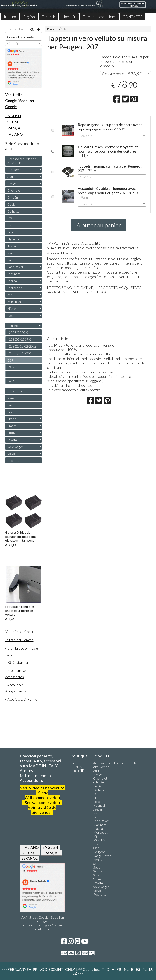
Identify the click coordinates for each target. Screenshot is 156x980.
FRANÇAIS (51, 853)
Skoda (12, 419)
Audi (10, 177)
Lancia (12, 260)
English (29, 17)
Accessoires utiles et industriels (22, 161)
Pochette (14, 460)
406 (12, 381)
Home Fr (69, 17)
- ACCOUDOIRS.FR (21, 699)
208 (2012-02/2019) (23, 346)
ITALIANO (30, 847)
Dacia (11, 204)
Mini (10, 295)
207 (64, 29)
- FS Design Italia (18, 662)
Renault (13, 398)
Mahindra (14, 274)
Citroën (13, 197)
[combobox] (125, 74)
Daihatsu (14, 211)
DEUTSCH (30, 853)
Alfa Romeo (15, 170)
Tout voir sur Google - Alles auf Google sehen (42, 927)
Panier (77, 771)
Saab (11, 405)
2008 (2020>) (18, 332)
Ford (11, 232)
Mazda (12, 281)
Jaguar (12, 246)
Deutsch (48, 17)
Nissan (12, 308)
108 (12, 374)
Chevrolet (14, 190)
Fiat (10, 225)
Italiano (10, 17)
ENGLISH (50, 847)
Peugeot (52, 29)
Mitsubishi (14, 301)
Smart (12, 426)
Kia (10, 253)
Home (75, 763)
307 (12, 367)
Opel (11, 316)
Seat (11, 412)
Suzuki (12, 433)
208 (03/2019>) (20, 339)
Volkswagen (15, 447)
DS (10, 218)
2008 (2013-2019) (22, 353)
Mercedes (15, 288)
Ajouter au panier (99, 225)
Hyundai (13, 239)
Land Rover (15, 267)
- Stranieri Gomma (19, 640)
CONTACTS (132, 17)
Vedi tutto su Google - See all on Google (42, 919)
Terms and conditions (99, 17)
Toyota (12, 440)
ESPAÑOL (29, 858)
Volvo (11, 454)
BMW (12, 183)
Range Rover (16, 391)
